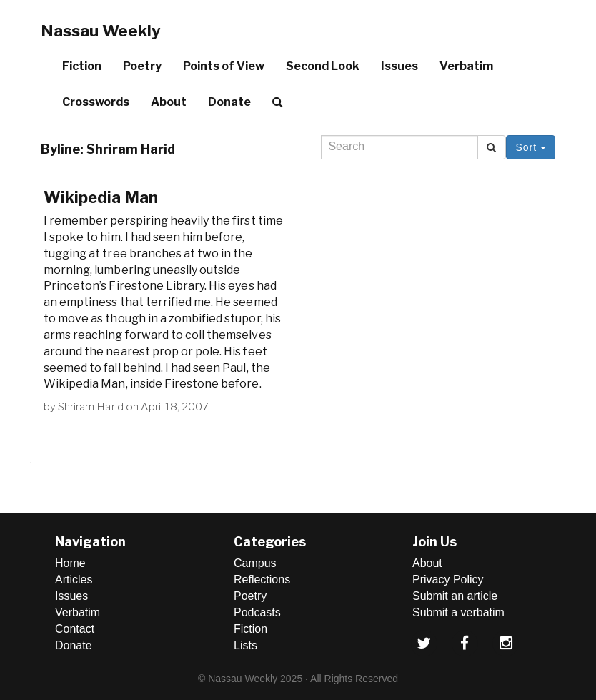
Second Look (323, 66)
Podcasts (257, 612)
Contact (75, 629)
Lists (245, 645)
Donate (229, 102)
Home (70, 563)
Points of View (224, 66)
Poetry (142, 66)
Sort (531, 147)
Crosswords (96, 102)
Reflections (262, 580)
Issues (399, 66)
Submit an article (455, 596)
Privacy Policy (448, 580)
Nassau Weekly (101, 31)
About (169, 102)
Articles (74, 580)
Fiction (82, 66)
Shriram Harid (91, 407)
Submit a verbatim (458, 612)
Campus (255, 563)
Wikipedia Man (101, 197)
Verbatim (466, 66)
